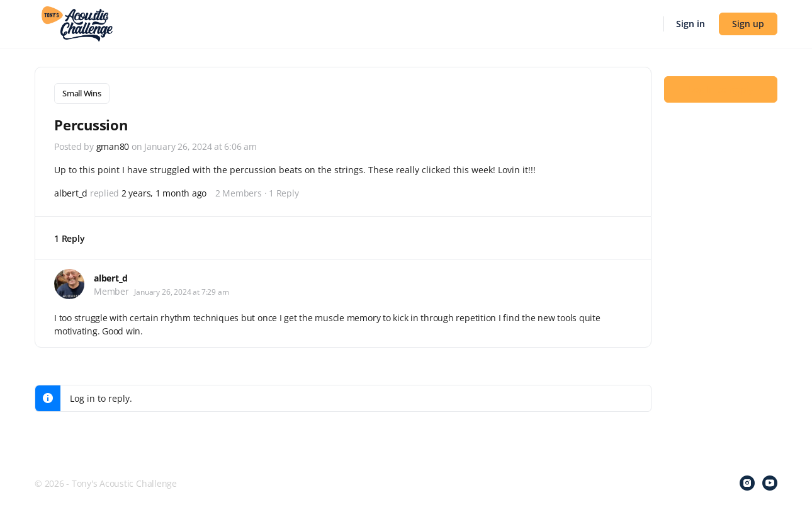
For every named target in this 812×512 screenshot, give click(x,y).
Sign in (691, 24)
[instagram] (747, 482)
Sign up (748, 24)
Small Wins (82, 93)
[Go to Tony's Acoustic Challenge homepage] (77, 23)
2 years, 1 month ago (164, 192)
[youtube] (770, 482)
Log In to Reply (721, 89)
